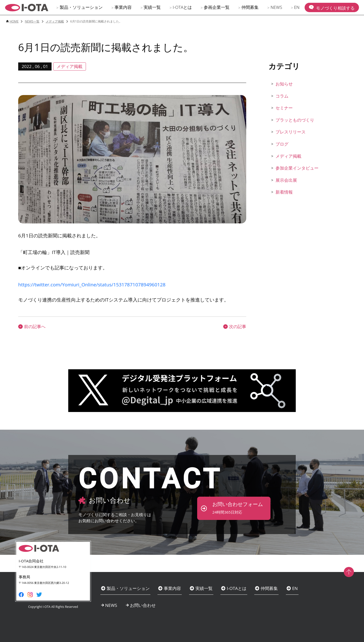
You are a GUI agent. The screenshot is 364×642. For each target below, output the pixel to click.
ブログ (282, 144)
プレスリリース (291, 132)
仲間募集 (250, 7)
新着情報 (284, 192)
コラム (282, 96)
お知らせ (284, 84)
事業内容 (123, 7)
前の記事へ (32, 326)
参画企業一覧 (217, 7)
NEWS (276, 7)
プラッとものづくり (295, 120)
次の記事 (235, 326)
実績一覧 (152, 7)
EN (297, 7)
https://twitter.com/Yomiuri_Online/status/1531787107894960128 (92, 285)
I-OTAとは (182, 7)
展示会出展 (286, 180)
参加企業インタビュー (297, 168)
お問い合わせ (143, 605)
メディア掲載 (288, 156)
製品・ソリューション (81, 7)
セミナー (284, 108)
